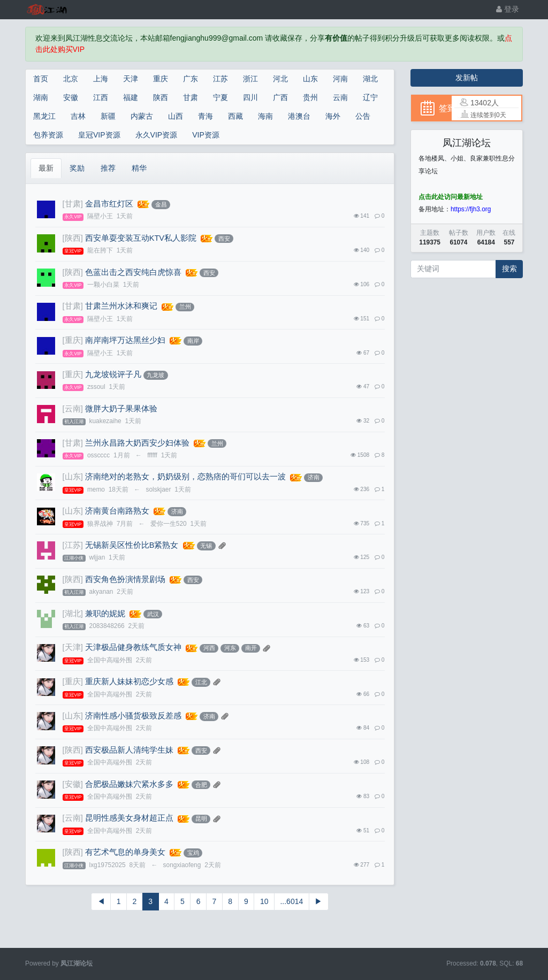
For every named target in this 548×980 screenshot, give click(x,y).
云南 (340, 97)
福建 (131, 97)
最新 (46, 168)
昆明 (201, 818)
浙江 (250, 79)
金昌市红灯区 (109, 204)
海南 (265, 116)
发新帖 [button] (467, 78)
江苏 (220, 79)
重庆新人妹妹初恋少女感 (129, 682)
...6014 (291, 901)
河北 (280, 79)
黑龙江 (44, 116)
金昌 (161, 204)
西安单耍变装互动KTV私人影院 (141, 238)
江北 (201, 682)
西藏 (235, 116)
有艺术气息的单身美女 (125, 852)
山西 (176, 116)
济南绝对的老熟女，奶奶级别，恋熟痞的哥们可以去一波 (185, 477)
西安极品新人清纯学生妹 (129, 750)
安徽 (71, 97)
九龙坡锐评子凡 (113, 374)
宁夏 (220, 97)
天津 (131, 79)
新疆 (108, 116)
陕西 (161, 97)
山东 (310, 79)
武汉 (153, 614)
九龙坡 (155, 375)
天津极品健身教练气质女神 (133, 647)
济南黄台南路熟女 (117, 511)
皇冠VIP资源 (99, 135)
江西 (101, 97)
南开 (251, 648)
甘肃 (191, 97)
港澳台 (299, 116)
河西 (209, 648)
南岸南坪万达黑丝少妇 (125, 340)
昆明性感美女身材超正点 (129, 818)
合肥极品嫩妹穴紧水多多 (129, 784)
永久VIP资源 (157, 135)
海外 (333, 116)
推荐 (108, 168)
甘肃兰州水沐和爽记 (121, 306)
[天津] (73, 647)
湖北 (370, 79)
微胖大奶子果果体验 (121, 409)
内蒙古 (142, 116)
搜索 (509, 269)
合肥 (201, 785)
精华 (139, 168)
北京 (71, 79)
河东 (230, 648)
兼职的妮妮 (105, 614)
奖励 (77, 168)
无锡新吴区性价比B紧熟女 (132, 545)
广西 (280, 97)
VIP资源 (206, 135)
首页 (41, 79)
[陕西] (73, 238)
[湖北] (73, 614)
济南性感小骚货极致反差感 (133, 716)
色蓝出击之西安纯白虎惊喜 (133, 272)
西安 (224, 239)
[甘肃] (73, 204)
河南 (340, 79)
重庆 (161, 79)
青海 (205, 116)
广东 (191, 79)
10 (264, 901)
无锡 (206, 546)
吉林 (78, 116)
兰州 (185, 307)
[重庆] (73, 340)
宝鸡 (193, 853)
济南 (314, 477)
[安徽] (73, 784)
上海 (101, 79)
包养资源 (48, 135)
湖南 (41, 97)
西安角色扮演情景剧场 (125, 579)
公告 (363, 116)
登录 (508, 9)
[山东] (73, 477)
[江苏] (73, 545)
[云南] (73, 409)
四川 (250, 97)
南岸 (193, 341)
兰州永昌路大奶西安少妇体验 (137, 443)
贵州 (310, 97)
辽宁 (370, 97)
